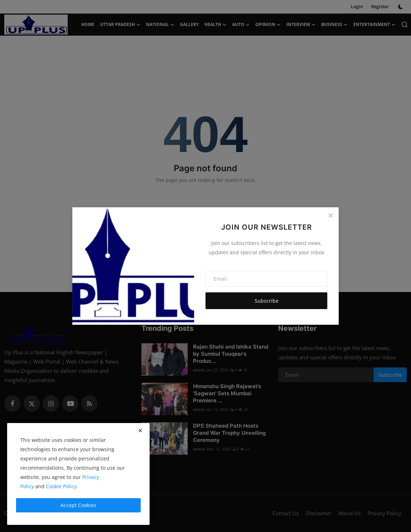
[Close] (331, 215)
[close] (140, 431)
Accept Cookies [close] (78, 505)
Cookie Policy (61, 486)
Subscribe (267, 301)
